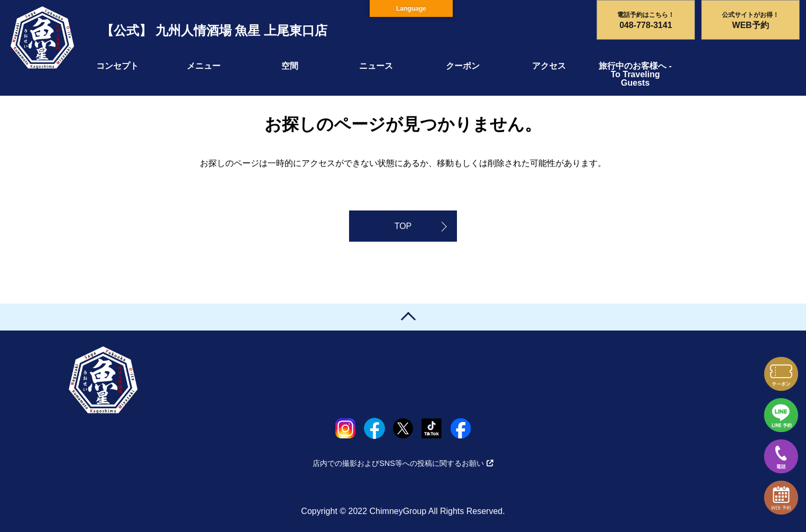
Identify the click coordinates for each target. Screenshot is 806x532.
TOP (403, 226)
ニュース (376, 66)
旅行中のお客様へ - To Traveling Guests (635, 74)
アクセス (549, 66)
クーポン (463, 66)
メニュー (204, 66)
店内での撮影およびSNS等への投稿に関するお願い (403, 463)
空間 (290, 66)
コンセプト (117, 66)
